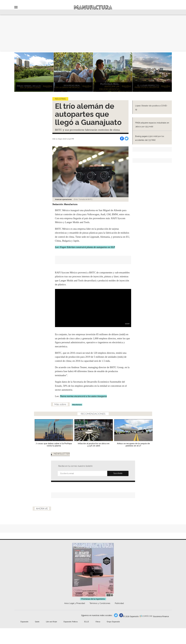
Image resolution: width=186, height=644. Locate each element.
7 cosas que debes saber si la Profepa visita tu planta (53, 445)
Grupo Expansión (113, 622)
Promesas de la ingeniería (93, 599)
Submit (118, 473)
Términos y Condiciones (100, 603)
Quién (37, 622)
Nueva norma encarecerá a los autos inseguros (83, 396)
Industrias (60, 99)
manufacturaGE (116, 615)
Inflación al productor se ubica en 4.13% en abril (93, 445)
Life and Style (51, 622)
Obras (98, 622)
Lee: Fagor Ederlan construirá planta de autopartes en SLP (85, 247)
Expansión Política (71, 622)
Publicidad (119, 603)
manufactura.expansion (121, 615)
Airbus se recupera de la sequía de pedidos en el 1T (133, 445)
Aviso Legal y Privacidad (75, 603)
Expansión (24, 622)
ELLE (87, 622)
